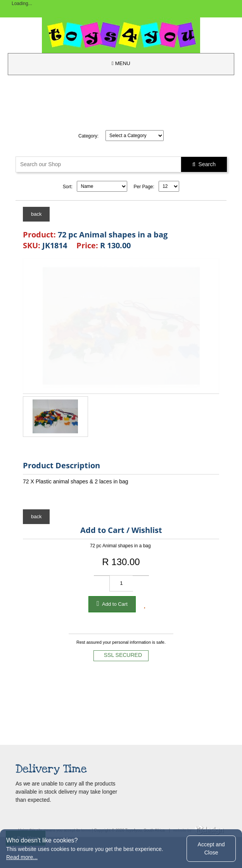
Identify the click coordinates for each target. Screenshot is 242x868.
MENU (121, 63)
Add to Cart (112, 603)
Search (204, 164)
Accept (211, 848)
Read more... (22, 857)
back (36, 214)
